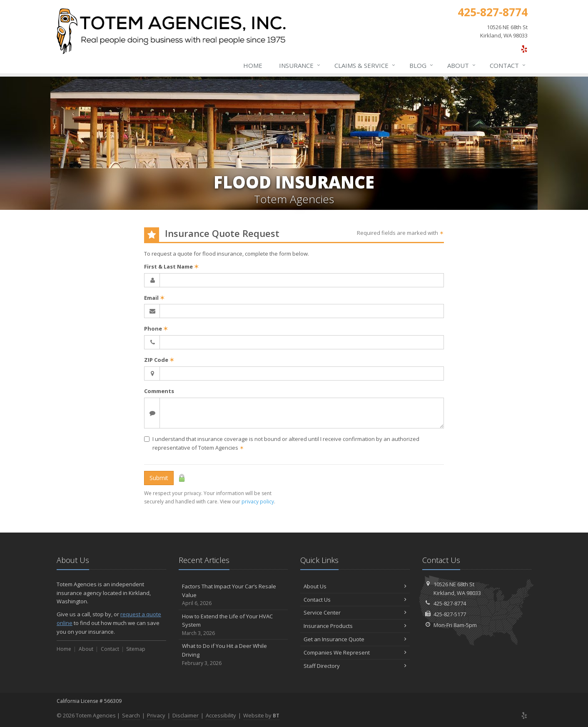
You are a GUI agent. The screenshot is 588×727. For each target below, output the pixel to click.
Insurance (300, 65)
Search (131, 715)
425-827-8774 (450, 603)
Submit (159, 478)
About (462, 65)
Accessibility (221, 715)
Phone (156, 329)
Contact (508, 65)
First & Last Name (171, 266)
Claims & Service (365, 65)
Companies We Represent (355, 652)
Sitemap (136, 649)
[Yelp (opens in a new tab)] (524, 49)
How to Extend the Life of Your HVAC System (233, 625)
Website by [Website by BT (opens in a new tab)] (261, 715)
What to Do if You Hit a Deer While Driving (233, 655)
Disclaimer (186, 715)
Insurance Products (355, 626)
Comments (159, 391)
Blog (422, 65)
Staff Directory (355, 666)
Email (154, 298)
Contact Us (355, 600)
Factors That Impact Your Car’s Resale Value (233, 595)
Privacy (156, 715)
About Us (355, 586)
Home (253, 65)
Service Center (355, 612)
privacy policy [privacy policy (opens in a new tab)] (258, 502)
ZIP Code (159, 360)
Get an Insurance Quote (355, 639)
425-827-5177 (450, 614)
